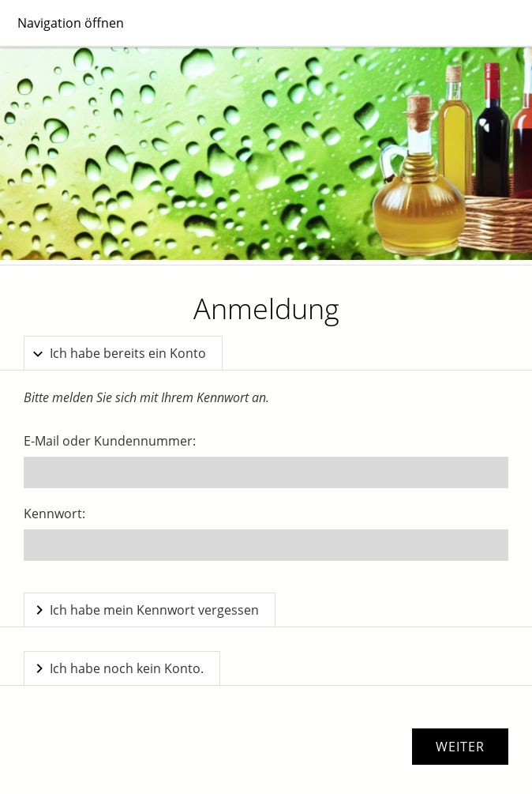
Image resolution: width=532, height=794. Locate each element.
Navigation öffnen (71, 23)
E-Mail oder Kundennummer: (110, 441)
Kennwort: (54, 514)
